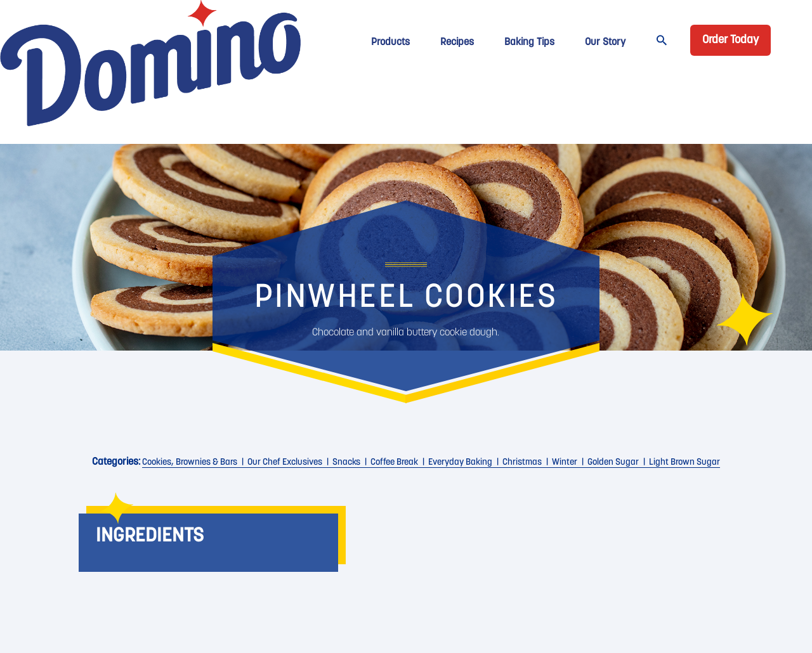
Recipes (457, 42)
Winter (565, 462)
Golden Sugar (613, 462)
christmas (522, 462)
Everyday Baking (460, 462)
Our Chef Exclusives (285, 462)
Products (390, 42)
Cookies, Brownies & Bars (190, 462)
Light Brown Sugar (684, 462)
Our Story (605, 42)
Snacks (346, 462)
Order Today (730, 40)
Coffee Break (394, 462)
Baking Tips (529, 42)
